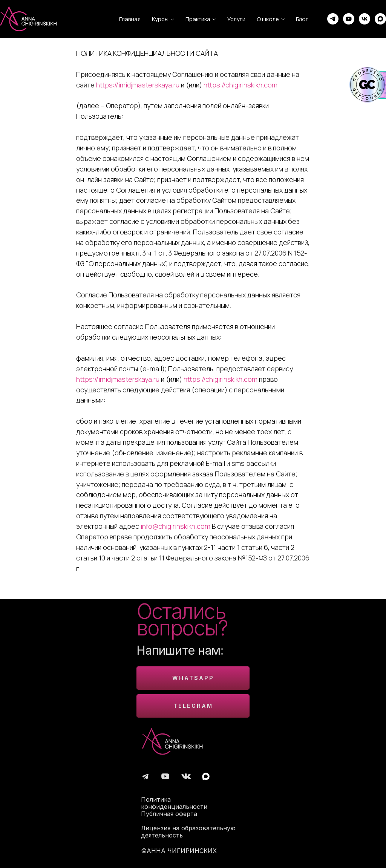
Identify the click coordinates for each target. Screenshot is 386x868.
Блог (302, 19)
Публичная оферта (169, 814)
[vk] (365, 19)
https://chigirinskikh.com (240, 85)
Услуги (236, 19)
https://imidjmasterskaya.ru (138, 85)
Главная (130, 19)
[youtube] (349, 19)
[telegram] (333, 19)
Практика (198, 19)
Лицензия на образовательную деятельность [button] (188, 832)
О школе (268, 19)
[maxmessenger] (380, 19)
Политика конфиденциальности (174, 803)
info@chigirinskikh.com (175, 526)
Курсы (160, 19)
